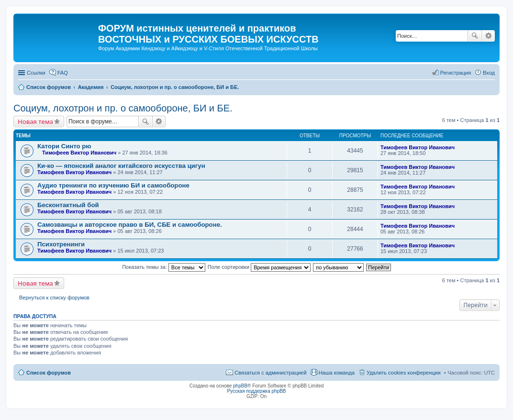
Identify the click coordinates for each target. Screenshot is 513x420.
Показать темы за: (164, 267)
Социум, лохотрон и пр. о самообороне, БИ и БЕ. (123, 108)
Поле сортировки (259, 267)
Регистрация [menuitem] (456, 73)
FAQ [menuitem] (63, 73)
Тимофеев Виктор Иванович (79, 153)
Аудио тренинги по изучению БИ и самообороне (113, 185)
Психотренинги (61, 244)
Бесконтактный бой (68, 205)
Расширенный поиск (488, 36)
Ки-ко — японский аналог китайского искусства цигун (121, 166)
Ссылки (36, 73)
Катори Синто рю (64, 146)
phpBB (240, 386)
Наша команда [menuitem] (337, 373)
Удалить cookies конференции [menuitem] (404, 373)
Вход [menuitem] (489, 73)
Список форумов (49, 373)
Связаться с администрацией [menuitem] (270, 373)
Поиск (475, 36)
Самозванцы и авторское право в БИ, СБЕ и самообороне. (130, 225)
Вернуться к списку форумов (54, 298)
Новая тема (35, 122)
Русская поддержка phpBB (256, 391)
